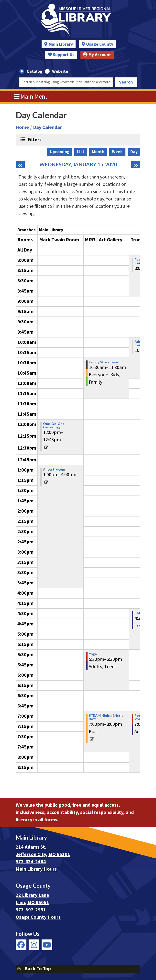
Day (134, 152)
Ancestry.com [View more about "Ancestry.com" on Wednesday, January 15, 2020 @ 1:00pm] (54, 469)
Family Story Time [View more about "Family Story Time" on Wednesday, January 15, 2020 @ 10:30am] (103, 362)
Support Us (61, 55)
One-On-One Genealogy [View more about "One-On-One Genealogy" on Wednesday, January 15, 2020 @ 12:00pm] (54, 425)
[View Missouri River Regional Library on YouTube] (47, 945)
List (81, 152)
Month (98, 152)
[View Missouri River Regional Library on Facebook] (21, 945)
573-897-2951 (31, 910)
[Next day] (136, 165)
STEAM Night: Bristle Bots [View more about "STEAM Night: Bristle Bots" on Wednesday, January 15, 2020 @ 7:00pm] (106, 717)
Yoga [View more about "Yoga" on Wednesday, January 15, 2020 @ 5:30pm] (93, 654)
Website (60, 71)
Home (22, 127)
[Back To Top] (78, 969)
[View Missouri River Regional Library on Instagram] (34, 945)
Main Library (61, 44)
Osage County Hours (38, 917)
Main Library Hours (36, 869)
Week (117, 152)
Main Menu (32, 97)
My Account (97, 55)
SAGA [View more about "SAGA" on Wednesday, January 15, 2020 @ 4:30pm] (139, 613)
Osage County (100, 44)
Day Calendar (47, 127)
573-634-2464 (31, 862)
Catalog (34, 71)
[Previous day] (20, 165)
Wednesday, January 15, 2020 (78, 164)
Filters (34, 139)
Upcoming (60, 152)
